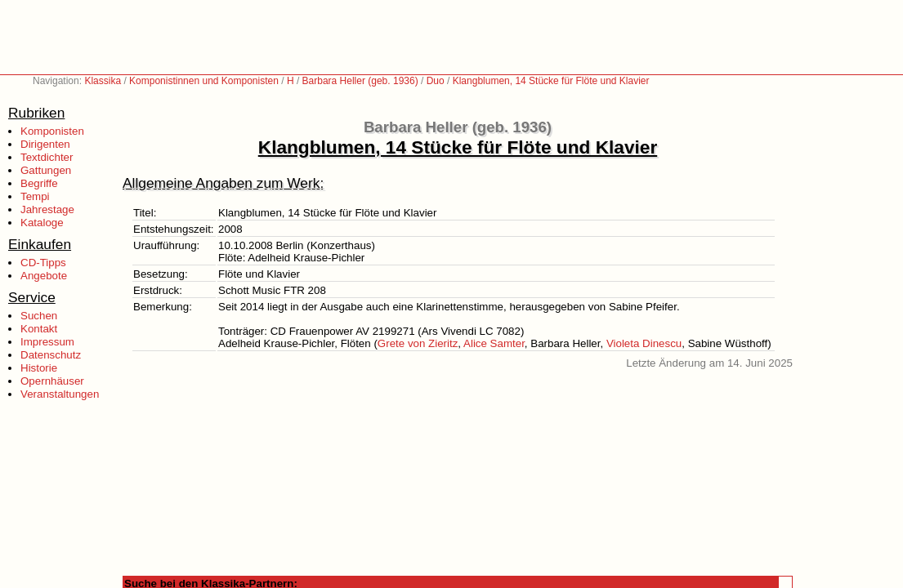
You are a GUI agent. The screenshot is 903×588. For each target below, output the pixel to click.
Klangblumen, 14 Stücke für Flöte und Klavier (551, 81)
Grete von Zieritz (418, 343)
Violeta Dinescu (644, 343)
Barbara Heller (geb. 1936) (360, 81)
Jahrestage (47, 209)
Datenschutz (51, 355)
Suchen (39, 316)
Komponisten (52, 131)
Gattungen (46, 170)
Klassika (103, 81)
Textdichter (47, 157)
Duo (436, 81)
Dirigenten (45, 144)
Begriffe (39, 183)
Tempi (35, 196)
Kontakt (39, 329)
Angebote (44, 276)
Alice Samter (494, 343)
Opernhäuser (52, 381)
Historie (39, 368)
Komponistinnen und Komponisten (204, 81)
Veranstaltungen (60, 394)
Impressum (47, 342)
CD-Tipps (43, 263)
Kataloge (42, 223)
